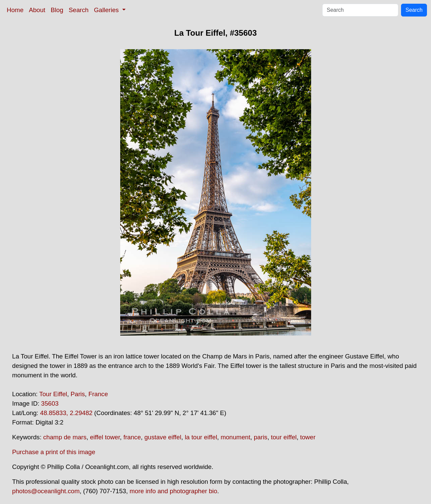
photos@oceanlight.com (46, 491)
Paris (78, 394)
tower (308, 437)
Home (15, 10)
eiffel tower (105, 437)
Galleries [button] (107, 10)
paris (261, 437)
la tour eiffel (201, 437)
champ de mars (65, 437)
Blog (57, 10)
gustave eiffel (163, 437)
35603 (50, 403)
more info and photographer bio (173, 491)
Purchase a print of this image (54, 452)
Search (79, 10)
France (98, 394)
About (37, 10)
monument (235, 437)
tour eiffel (284, 437)
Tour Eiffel (53, 394)
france (132, 437)
